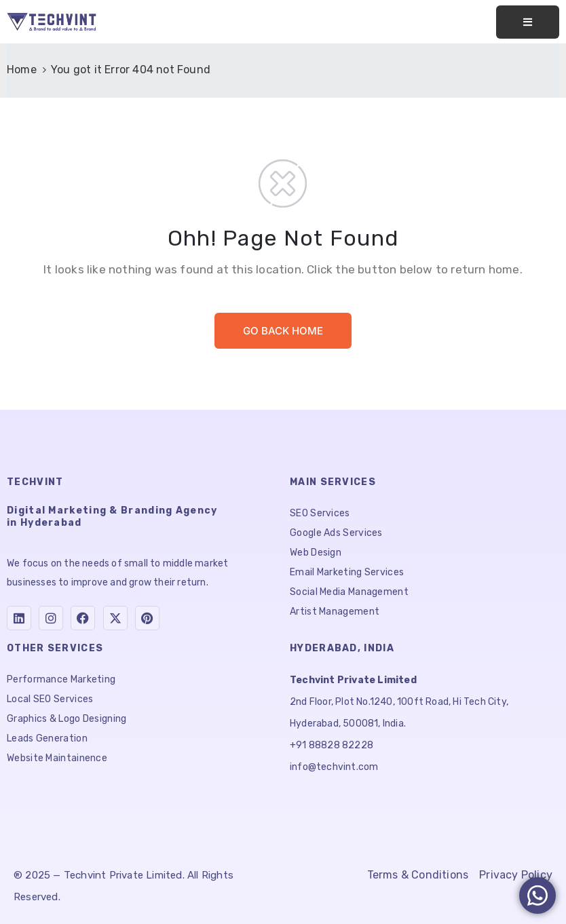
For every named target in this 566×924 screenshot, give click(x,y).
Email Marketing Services (347, 572)
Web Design (316, 553)
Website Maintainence (57, 758)
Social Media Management (349, 592)
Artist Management (335, 612)
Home (22, 70)
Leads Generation (47, 738)
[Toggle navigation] (528, 22)
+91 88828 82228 (332, 745)
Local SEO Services (50, 699)
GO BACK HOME (283, 331)
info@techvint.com (334, 767)
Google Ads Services (336, 533)
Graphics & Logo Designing (67, 719)
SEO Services (320, 513)
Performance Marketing (61, 679)
